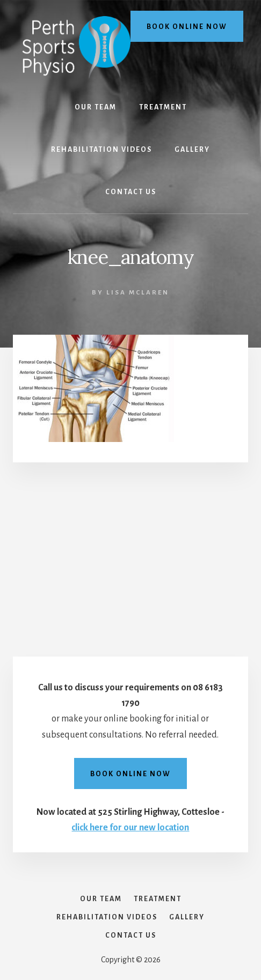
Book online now (187, 27)
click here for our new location (130, 828)
